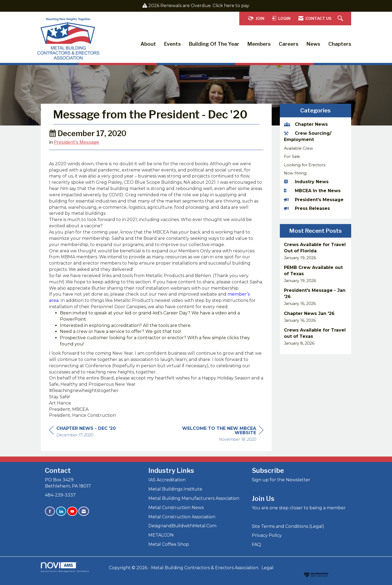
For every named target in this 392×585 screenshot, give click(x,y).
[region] (223, 435)
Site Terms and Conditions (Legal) (288, 526)
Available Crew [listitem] (298, 148)
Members (259, 44)
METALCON (161, 535)
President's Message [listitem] (314, 200)
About (148, 44)
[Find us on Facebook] (50, 511)
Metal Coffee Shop (169, 544)
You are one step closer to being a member (299, 508)
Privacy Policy (267, 535)
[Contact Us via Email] (84, 511)
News (313, 44)
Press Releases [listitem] (307, 208)
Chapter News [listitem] (306, 124)
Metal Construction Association (182, 517)
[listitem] (316, 251)
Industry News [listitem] (306, 182)
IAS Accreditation (167, 480)
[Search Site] (341, 19)
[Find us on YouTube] (72, 511)
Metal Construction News (176, 508)
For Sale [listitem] (292, 157)
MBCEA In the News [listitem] (312, 191)
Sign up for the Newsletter (281, 480)
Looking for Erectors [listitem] (305, 165)
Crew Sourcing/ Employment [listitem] (308, 136)
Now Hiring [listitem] (295, 173)
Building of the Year (214, 44)
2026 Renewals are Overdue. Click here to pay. (199, 6)
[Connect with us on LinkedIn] (61, 511)
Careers (289, 44)
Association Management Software (65, 567)
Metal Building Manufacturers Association (194, 498)
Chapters (340, 44)
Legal (268, 568)
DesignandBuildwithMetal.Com (182, 526)
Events (172, 44)
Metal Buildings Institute (175, 489)
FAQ (256, 545)
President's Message (76, 142)
